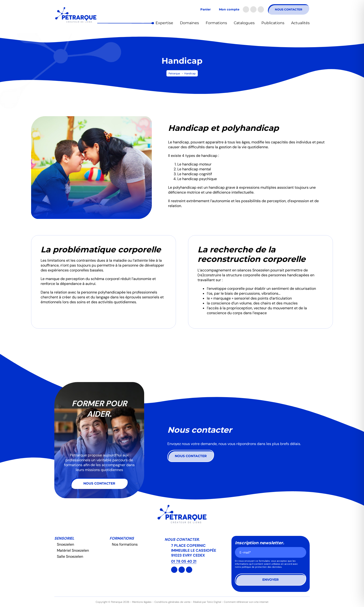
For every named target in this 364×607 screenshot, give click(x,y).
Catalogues (244, 23)
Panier (206, 9)
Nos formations (125, 544)
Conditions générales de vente (172, 602)
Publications (273, 23)
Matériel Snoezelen (73, 550)
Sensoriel (64, 538)
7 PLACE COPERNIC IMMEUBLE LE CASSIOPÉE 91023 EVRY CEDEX (194, 550)
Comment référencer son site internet (246, 602)
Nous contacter (289, 9)
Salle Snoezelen (70, 556)
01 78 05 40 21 (184, 561)
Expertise (164, 23)
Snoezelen (65, 544)
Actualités (300, 23)
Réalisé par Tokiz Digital (207, 602)
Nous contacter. (182, 539)
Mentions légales (142, 602)
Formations (216, 23)
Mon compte (229, 9)
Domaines (189, 23)
